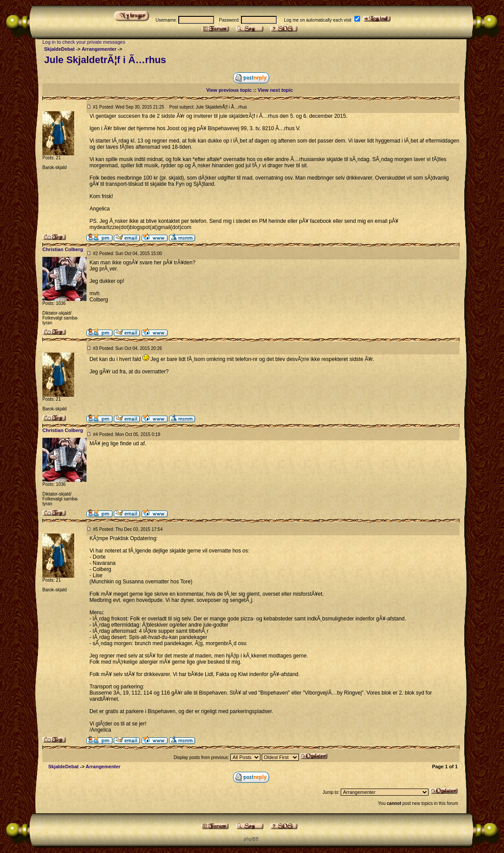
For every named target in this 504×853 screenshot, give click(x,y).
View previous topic (229, 90)
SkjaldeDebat (59, 49)
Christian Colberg (63, 249)
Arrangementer (99, 49)
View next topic (275, 90)
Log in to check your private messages (84, 42)
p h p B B (251, 839)
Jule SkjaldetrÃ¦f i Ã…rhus (105, 60)
